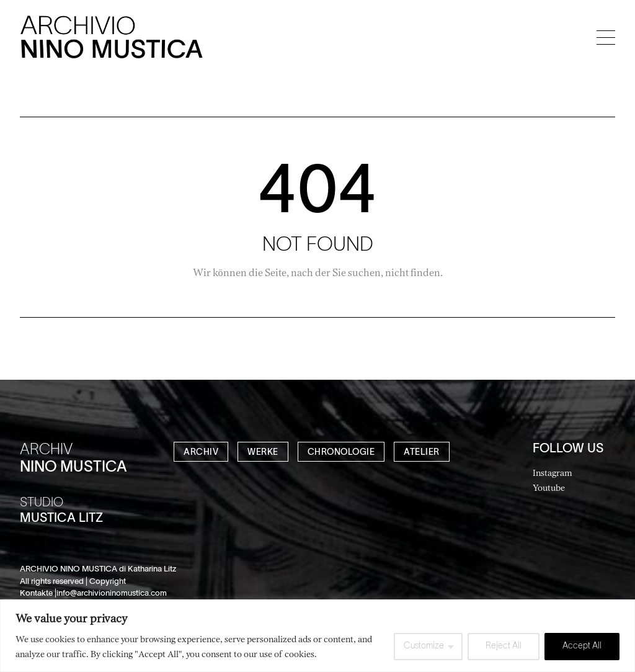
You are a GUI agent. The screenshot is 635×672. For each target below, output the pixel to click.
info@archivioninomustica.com (112, 594)
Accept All (582, 646)
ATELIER (422, 453)
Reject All (504, 646)
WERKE (263, 453)
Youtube (549, 487)
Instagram (553, 473)
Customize (424, 646)
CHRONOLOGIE (341, 453)
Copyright (108, 582)
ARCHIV (201, 453)
